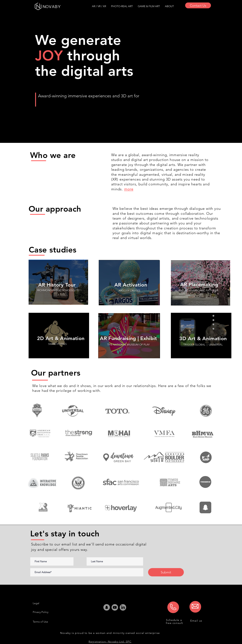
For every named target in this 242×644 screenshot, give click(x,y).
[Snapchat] (107, 607)
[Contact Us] (198, 5)
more (129, 189)
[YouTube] (115, 607)
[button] (169, 6)
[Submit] (166, 572)
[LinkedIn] (123, 607)
